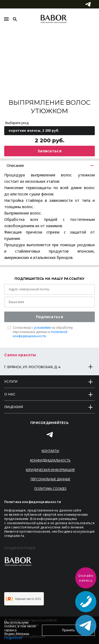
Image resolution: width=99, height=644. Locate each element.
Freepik (30, 548)
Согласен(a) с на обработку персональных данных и (43, 332)
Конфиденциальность (50, 460)
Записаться (49, 151)
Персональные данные (50, 479)
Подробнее (13, 638)
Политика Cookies (50, 489)
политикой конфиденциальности (40, 334)
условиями (42, 328)
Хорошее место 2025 (23, 599)
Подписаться (49, 317)
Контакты (50, 451)
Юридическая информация (50, 470)
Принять (69, 630)
